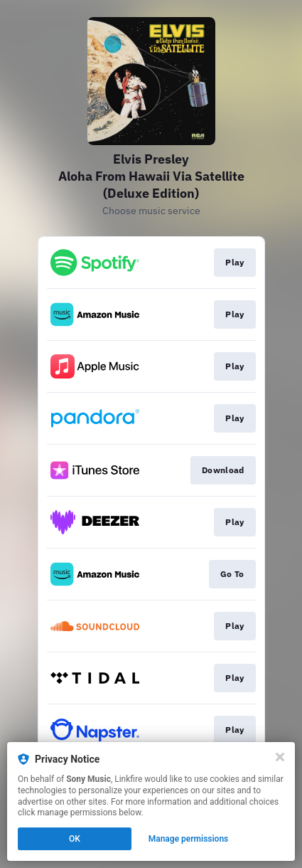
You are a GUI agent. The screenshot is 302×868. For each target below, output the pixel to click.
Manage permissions (189, 839)
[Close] (280, 757)
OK (75, 839)
